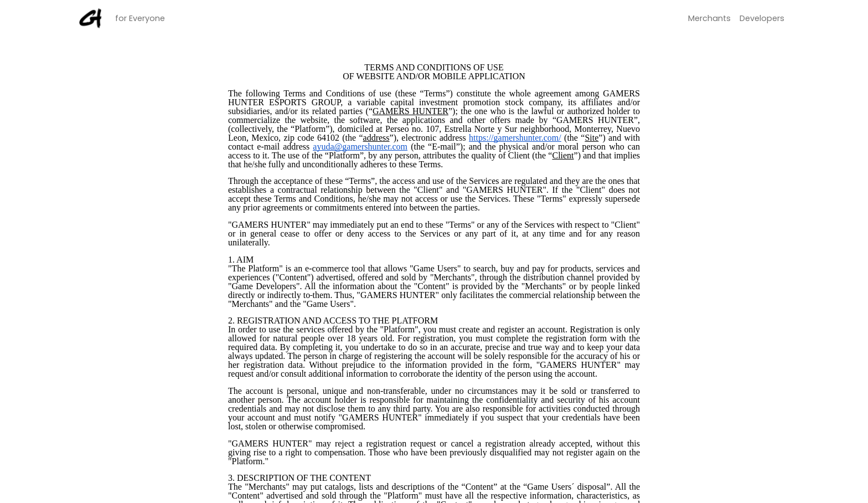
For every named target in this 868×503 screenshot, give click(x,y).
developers (762, 18)
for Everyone (140, 18)
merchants (709, 18)
